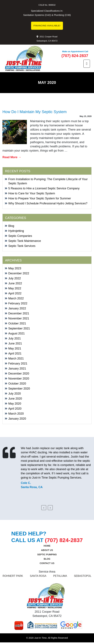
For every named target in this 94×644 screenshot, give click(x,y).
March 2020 (16, 414)
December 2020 (19, 374)
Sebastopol (83, 576)
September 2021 (19, 328)
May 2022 (15, 288)
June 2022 (15, 283)
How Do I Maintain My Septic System (35, 112)
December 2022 (19, 273)
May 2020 (15, 404)
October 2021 (17, 323)
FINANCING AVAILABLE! (47, 26)
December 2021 (19, 313)
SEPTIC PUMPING (47, 554)
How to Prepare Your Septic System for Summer (40, 198)
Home (47, 546)
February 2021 (18, 364)
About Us (47, 550)
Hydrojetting (16, 231)
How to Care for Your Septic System (32, 193)
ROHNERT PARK (13, 576)
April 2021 (15, 354)
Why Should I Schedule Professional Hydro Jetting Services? (48, 203)
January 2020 (17, 419)
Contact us (47, 563)
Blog (11, 226)
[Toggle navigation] (87, 64)
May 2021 (15, 348)
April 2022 (15, 293)
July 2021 (15, 338)
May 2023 (15, 268)
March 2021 (16, 359)
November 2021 (19, 318)
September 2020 (19, 389)
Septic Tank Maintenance (25, 241)
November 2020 (19, 379)
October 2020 (17, 384)
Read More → (12, 157)
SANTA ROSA (38, 576)
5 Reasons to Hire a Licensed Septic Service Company (44, 188)
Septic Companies (20, 236)
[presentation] (44, 508)
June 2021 (15, 343)
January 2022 (17, 308)
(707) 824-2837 (75, 56)
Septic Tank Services (22, 246)
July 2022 (15, 278)
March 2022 (16, 298)
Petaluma (60, 576)
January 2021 (17, 369)
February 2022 (18, 303)
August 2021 (17, 333)
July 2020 (15, 394)
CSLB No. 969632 (47, 5)
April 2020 (15, 409)
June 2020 (15, 399)
